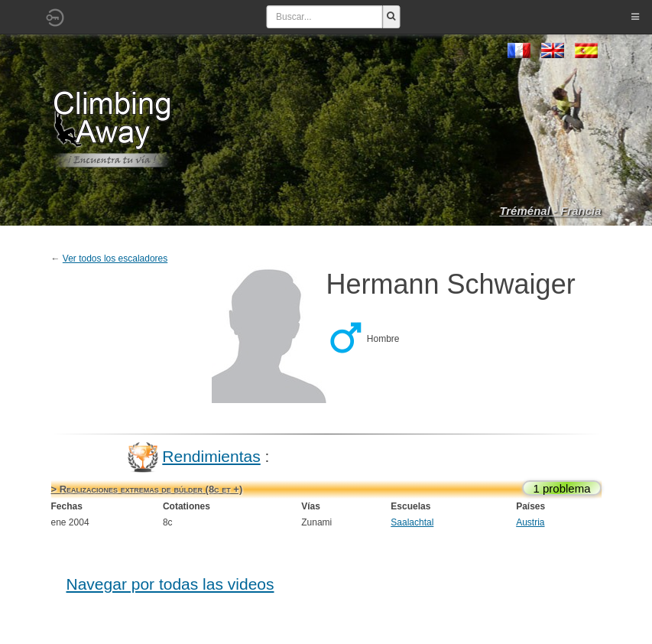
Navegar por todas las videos (170, 584)
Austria (530, 522)
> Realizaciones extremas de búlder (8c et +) (147, 489)
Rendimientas (211, 456)
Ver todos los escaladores (115, 259)
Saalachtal (412, 522)
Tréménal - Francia (550, 211)
